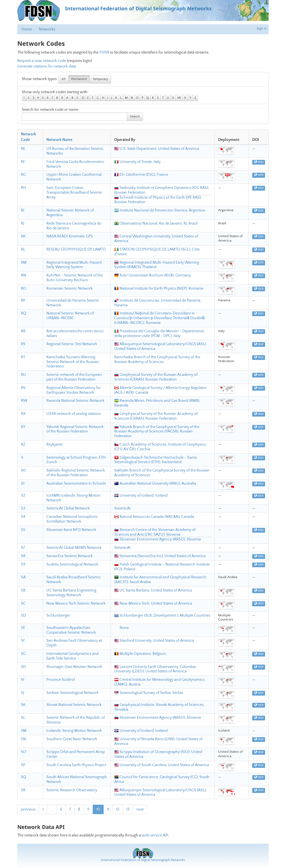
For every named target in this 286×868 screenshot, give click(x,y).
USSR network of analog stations (74, 414)
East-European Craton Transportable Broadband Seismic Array (74, 193)
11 (108, 809)
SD (23, 615)
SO (24, 752)
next (140, 809)
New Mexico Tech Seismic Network (76, 603)
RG (23, 175)
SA (23, 577)
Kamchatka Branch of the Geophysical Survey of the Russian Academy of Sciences (157, 360)
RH (23, 188)
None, (122, 628)
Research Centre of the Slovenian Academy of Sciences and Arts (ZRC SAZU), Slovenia (155, 532)
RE (23, 149)
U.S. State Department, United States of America (157, 149)
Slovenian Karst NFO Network (71, 530)
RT (23, 357)
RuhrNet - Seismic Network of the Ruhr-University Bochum (75, 278)
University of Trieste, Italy (137, 162)
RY (23, 427)
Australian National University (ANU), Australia (155, 484)
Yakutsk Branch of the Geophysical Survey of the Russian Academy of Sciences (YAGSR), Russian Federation (157, 432)
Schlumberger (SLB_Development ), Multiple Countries (162, 615)
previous (28, 809)
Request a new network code (42, 61)
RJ (23, 223)
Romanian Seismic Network (70, 288)
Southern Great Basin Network (72, 739)
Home (27, 29)
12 (118, 809)
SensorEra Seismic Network (70, 556)
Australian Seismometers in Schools (76, 484)
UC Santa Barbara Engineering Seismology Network (71, 593)
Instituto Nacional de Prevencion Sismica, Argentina (160, 210)
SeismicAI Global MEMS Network (74, 548)
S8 (23, 556)
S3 (23, 508)
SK (23, 705)
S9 (23, 564)
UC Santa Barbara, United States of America (153, 590)
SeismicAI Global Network (68, 508)
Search (135, 116)
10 (98, 809)
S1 (23, 484)
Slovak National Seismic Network (74, 705)
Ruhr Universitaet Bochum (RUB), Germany (152, 275)
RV (23, 388)
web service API (155, 835)
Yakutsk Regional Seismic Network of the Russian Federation (75, 429)
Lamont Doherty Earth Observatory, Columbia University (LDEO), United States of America (155, 669)
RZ (23, 444)
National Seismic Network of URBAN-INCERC (70, 316)
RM (24, 263)
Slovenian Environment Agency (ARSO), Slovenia (158, 539)
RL (23, 249)
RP (23, 300)
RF (23, 162)
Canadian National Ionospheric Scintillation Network (72, 519)
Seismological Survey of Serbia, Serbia (149, 693)
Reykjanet (54, 444)
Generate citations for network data (47, 66)
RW (24, 401)
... (52, 809)
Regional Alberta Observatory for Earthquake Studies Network (74, 390)
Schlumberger (58, 615)
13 (128, 809)
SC (23, 603)
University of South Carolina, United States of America (162, 765)
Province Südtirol (61, 680)
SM (24, 731)
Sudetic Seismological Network (72, 564)
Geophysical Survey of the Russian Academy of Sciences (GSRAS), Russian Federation (156, 377)
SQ (24, 777)
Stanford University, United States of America (154, 641)
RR (23, 331)
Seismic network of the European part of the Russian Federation (74, 377)
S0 (23, 470)
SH (23, 667)
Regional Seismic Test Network (72, 344)
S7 (23, 548)
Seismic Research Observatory (72, 790)
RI (23, 210)
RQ (24, 313)
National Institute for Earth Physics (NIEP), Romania (159, 288)
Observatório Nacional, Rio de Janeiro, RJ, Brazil (156, 223)
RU (23, 375)
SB (23, 590)
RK (23, 236)
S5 (23, 530)
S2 (23, 496)
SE (23, 628)
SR (23, 790)
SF (23, 641)
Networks (47, 29)
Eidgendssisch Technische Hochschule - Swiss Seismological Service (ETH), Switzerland (156, 460)
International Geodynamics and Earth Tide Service (72, 656)
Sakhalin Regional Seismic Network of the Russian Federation (76, 473)
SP (23, 765)
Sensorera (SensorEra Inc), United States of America (160, 556)
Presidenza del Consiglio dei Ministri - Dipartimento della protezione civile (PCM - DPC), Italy (159, 334)
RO (24, 288)
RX (23, 414)
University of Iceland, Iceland (141, 496)
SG (23, 654)
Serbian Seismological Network (72, 693)
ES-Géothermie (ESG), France (141, 175)
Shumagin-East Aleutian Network (74, 667)
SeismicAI (122, 508)
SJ (23, 693)
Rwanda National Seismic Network (75, 401)
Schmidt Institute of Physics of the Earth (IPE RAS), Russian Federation (158, 200)
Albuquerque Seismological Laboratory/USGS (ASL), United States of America (160, 793)
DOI (259, 162)
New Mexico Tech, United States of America (153, 603)
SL (23, 718)
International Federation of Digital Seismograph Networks (143, 860)
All (63, 79)
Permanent (79, 79)
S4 (23, 517)
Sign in (262, 29)
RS (23, 344)
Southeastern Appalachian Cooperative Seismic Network (71, 630)
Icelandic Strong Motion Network (74, 731)
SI (23, 680)
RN (23, 275)
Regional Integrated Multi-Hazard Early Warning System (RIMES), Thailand (157, 265)
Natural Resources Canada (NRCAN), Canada (154, 517)
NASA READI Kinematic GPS (70, 236)
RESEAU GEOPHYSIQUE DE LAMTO (76, 249)
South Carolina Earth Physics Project (76, 765)
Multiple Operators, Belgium (140, 654)
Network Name (59, 140)
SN (23, 739)
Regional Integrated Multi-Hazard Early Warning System (74, 265)
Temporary (100, 79)
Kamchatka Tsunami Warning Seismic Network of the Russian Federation (73, 362)
